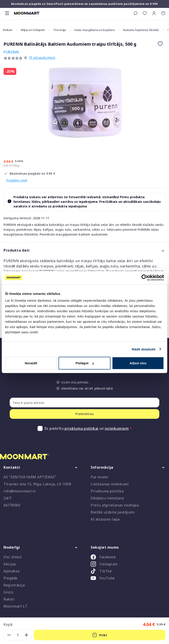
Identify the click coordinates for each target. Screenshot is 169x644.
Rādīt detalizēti (144, 349)
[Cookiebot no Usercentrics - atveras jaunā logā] (145, 278)
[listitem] (128, 558)
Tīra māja (60, 30)
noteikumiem (117, 428)
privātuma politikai (81, 428)
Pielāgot (85, 363)
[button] (154, 13)
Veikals (8, 30)
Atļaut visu (138, 363)
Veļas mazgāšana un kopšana (94, 30)
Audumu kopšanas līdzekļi (141, 30)
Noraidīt (31, 363)
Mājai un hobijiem (33, 30)
